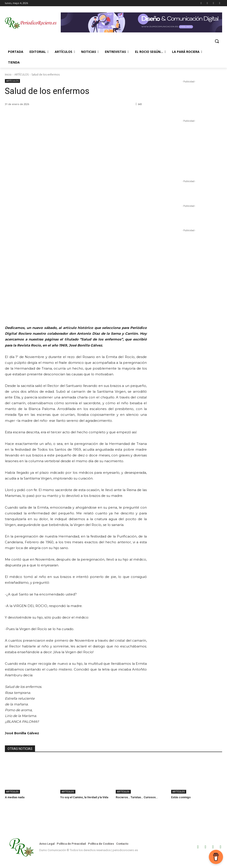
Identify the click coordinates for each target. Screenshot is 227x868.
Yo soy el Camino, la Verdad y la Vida (84, 797)
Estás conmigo (181, 797)
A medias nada (15, 797)
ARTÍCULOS (22, 75)
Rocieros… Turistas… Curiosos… (137, 797)
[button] (217, 41)
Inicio (8, 75)
